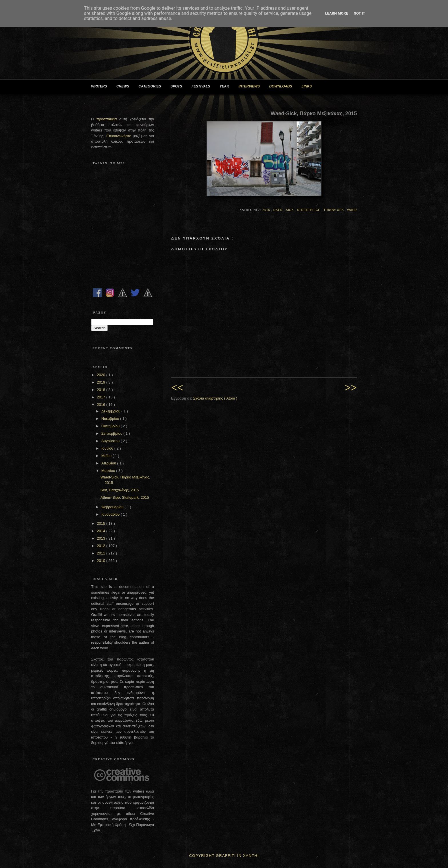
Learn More (337, 13)
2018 (102, 390)
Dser (279, 210)
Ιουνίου (108, 448)
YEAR (226, 87)
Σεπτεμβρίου (112, 433)
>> (351, 388)
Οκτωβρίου (111, 426)
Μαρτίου (109, 471)
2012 (102, 546)
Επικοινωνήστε (120, 136)
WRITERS (101, 87)
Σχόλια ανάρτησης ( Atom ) (215, 398)
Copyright (202, 856)
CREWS (125, 87)
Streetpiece (309, 210)
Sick (290, 210)
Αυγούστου (111, 441)
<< (177, 388)
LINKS (309, 87)
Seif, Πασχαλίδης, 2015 (120, 490)
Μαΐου (107, 456)
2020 (102, 375)
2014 (102, 531)
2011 (102, 553)
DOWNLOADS (283, 87)
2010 (102, 561)
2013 (102, 538)
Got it (359, 13)
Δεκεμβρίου (111, 411)
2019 (102, 382)
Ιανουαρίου (111, 514)
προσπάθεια (106, 119)
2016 (102, 405)
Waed (352, 210)
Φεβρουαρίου (113, 507)
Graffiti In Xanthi (238, 856)
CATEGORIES (152, 87)
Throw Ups (334, 210)
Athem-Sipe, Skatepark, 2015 (125, 497)
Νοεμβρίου (111, 419)
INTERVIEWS (252, 87)
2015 (267, 210)
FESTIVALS (203, 87)
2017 (102, 397)
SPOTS (178, 87)
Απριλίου (109, 463)
